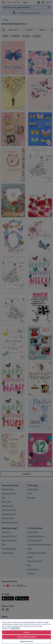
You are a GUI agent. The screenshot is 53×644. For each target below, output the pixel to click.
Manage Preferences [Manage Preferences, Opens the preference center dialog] (26, 641)
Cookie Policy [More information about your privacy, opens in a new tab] (15, 628)
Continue (26, 632)
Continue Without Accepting (26, 637)
